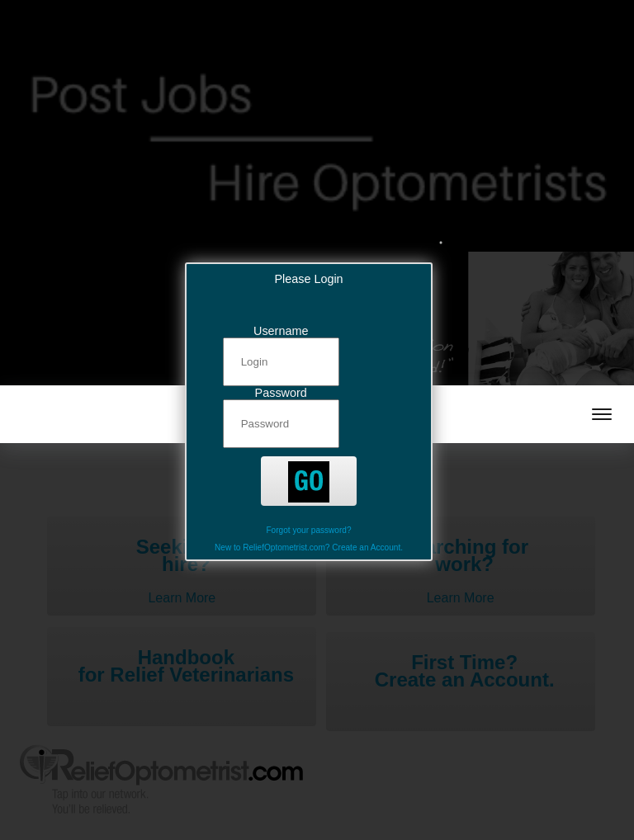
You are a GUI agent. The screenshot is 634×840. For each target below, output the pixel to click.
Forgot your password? (308, 530)
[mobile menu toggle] (602, 414)
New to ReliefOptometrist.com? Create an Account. (309, 547)
